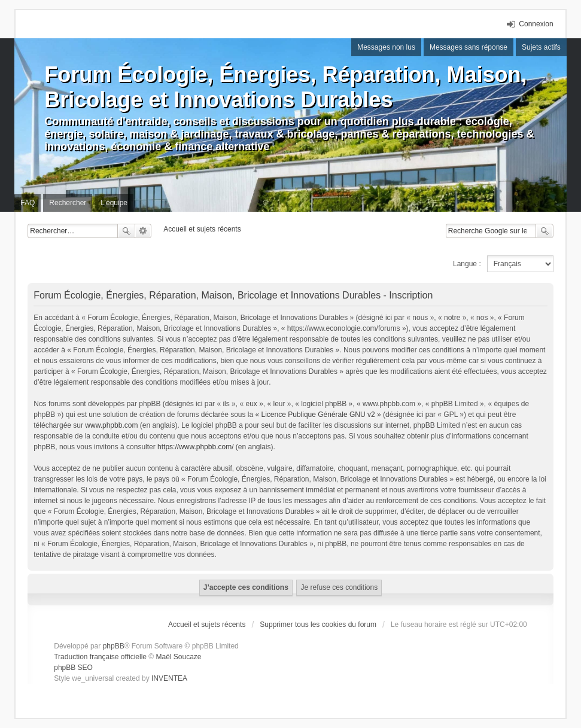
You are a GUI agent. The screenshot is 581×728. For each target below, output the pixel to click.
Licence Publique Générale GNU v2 (318, 415)
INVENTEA (169, 678)
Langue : (467, 264)
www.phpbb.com (111, 425)
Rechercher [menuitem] (68, 203)
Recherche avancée (143, 231)
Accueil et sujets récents (207, 625)
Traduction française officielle (100, 657)
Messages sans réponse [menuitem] (469, 47)
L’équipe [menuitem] (114, 203)
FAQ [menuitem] (28, 203)
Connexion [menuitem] (536, 24)
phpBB (114, 646)
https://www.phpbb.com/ (195, 447)
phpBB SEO (73, 668)
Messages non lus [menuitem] (386, 47)
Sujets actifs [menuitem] (541, 47)
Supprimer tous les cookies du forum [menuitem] (318, 625)
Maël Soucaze (179, 657)
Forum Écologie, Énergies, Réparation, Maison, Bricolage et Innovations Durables (285, 87)
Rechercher (126, 231)
